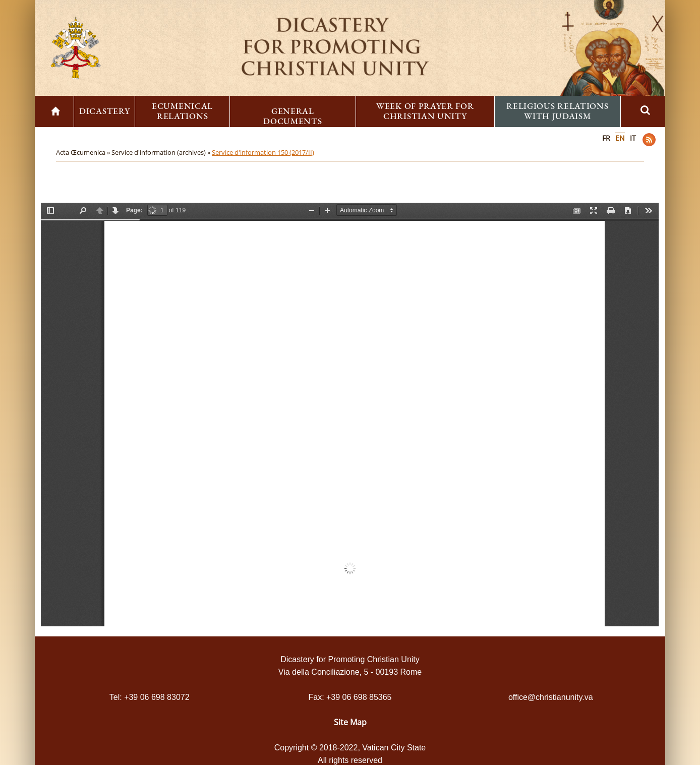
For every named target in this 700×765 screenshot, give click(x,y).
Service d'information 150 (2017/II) (263, 152)
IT (633, 138)
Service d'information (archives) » (162, 152)
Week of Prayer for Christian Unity (425, 111)
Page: (134, 210)
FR (606, 138)
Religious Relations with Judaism (557, 111)
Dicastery (104, 111)
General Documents (293, 116)
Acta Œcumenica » (84, 152)
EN (620, 138)
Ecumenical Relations (182, 111)
